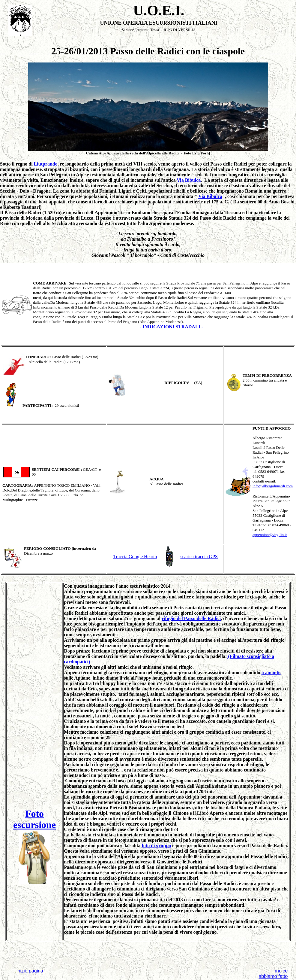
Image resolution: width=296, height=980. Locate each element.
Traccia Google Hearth (135, 557)
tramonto (271, 673)
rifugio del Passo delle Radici (191, 618)
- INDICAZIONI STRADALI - (170, 327)
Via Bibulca (189, 180)
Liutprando (46, 164)
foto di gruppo (157, 846)
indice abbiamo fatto (273, 974)
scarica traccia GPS (199, 557)
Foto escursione (34, 819)
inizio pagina (30, 971)
